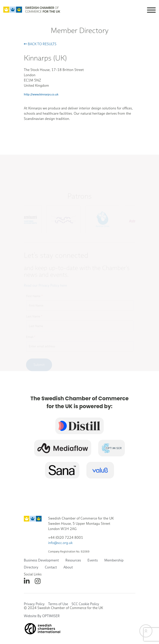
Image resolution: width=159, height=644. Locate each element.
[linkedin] (27, 581)
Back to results (40, 44)
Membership (114, 560)
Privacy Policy (34, 604)
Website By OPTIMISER (42, 616)
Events (93, 560)
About (68, 567)
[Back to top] (146, 631)
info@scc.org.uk (60, 543)
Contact (51, 567)
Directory (31, 567)
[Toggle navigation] (151, 9)
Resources (73, 560)
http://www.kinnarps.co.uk (41, 94)
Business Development (41, 560)
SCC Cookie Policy (85, 604)
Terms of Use (58, 604)
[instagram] (38, 581)
